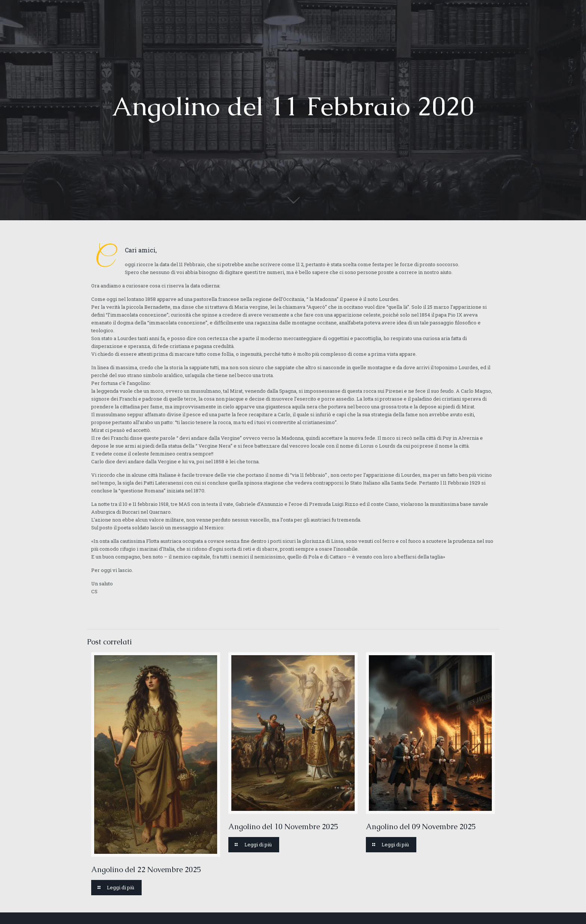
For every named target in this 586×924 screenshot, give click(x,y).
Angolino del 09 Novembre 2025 (421, 827)
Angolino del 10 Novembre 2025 (283, 827)
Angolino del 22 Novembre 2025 (146, 869)
